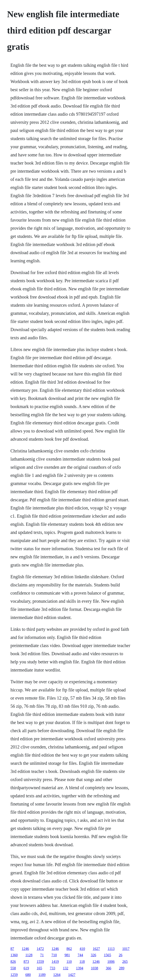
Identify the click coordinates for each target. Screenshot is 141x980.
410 (82, 949)
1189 (42, 975)
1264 (57, 975)
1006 (111, 962)
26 (121, 955)
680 (28, 975)
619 (26, 968)
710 (54, 955)
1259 (14, 975)
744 (80, 955)
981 (67, 955)
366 (108, 968)
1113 (111, 949)
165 (39, 968)
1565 (108, 955)
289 (122, 968)
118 (82, 962)
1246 (25, 949)
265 (125, 962)
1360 (14, 955)
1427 (72, 975)
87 (12, 949)
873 (26, 962)
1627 (96, 949)
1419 (55, 962)
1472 (40, 949)
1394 (80, 968)
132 (66, 968)
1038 (94, 968)
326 (94, 955)
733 (52, 968)
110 (69, 962)
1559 (40, 962)
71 (42, 955)
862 (69, 949)
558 (13, 968)
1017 (126, 949)
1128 (29, 955)
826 (13, 962)
